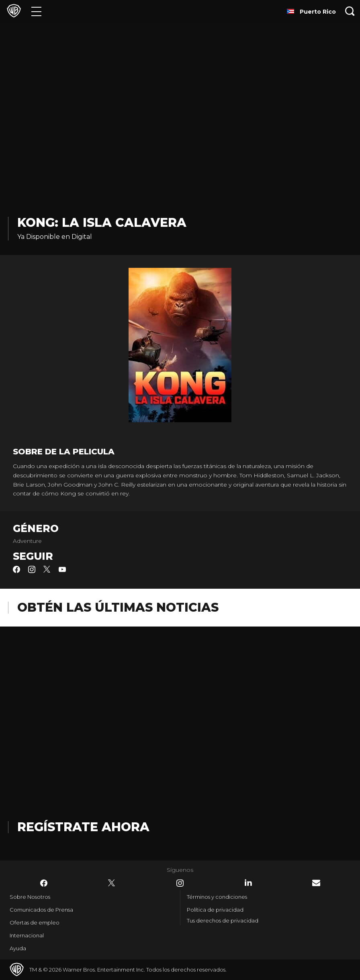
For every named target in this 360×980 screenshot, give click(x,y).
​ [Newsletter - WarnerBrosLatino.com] (316, 883)
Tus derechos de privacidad (223, 920)
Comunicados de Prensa (41, 910)
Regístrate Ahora (83, 827)
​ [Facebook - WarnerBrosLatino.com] (44, 883)
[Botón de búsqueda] (350, 11)
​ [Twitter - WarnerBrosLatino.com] (112, 883)
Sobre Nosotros (30, 897)
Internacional (27, 935)
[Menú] (36, 11)
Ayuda (18, 948)
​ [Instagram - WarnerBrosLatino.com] (180, 883)
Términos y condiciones (217, 897)
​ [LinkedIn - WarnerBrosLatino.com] (248, 883)
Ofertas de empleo (35, 922)
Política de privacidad (215, 910)
